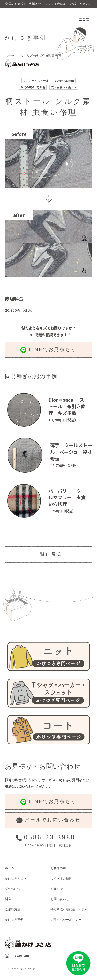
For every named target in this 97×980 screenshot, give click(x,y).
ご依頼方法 (13, 909)
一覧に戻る (49, 554)
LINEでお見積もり (48, 350)
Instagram (17, 956)
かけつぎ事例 (14, 919)
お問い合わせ (60, 899)
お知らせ (57, 889)
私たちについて (16, 889)
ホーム (10, 868)
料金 (8, 899)
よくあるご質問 (61, 878)
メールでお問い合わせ (48, 820)
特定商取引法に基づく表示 (69, 909)
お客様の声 (58, 868)
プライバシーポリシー (66, 919)
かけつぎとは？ (16, 878)
